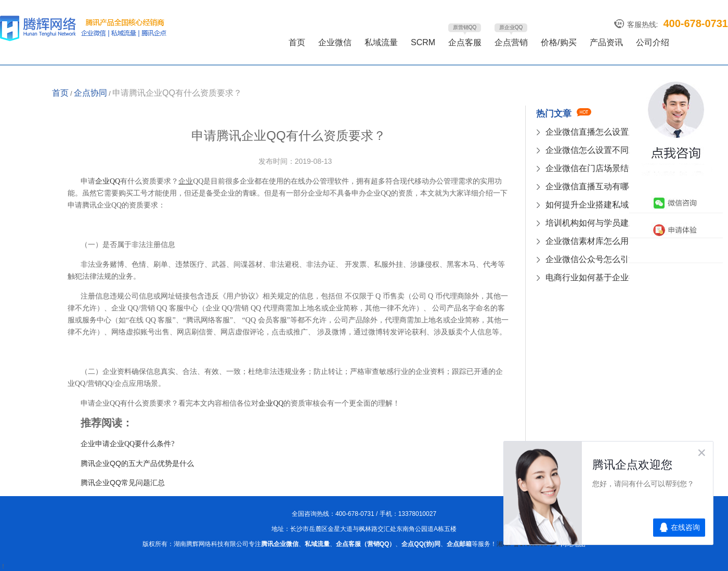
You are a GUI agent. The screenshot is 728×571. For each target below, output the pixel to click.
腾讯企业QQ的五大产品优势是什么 (137, 463)
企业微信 (335, 42)
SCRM (423, 42)
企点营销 (511, 42)
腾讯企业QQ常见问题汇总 (123, 483)
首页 (297, 42)
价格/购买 (558, 42)
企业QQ (108, 181)
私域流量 (381, 42)
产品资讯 (606, 42)
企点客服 (465, 42)
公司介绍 (653, 42)
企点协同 (90, 93)
